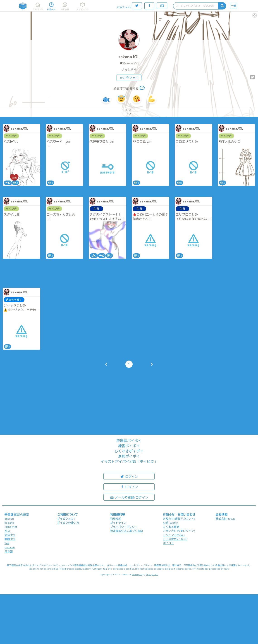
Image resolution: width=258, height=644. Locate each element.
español (10, 523)
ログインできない (174, 535)
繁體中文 (10, 539)
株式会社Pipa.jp (226, 519)
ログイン (129, 476)
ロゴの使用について (175, 539)
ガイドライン (118, 523)
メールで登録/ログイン (129, 497)
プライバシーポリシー (124, 527)
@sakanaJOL (131, 63)
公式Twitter (171, 523)
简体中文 (10, 535)
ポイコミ (168, 543)
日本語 (9, 551)
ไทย (7, 543)
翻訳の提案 (22, 514)
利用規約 (116, 519)
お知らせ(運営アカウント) (179, 519)
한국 (7, 531)
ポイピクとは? (66, 519)
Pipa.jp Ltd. (152, 574)
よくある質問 (171, 527)
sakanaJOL (129, 57)
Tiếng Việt (11, 527)
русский (10, 547)
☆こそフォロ (129, 78)
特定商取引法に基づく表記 (127, 531)
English (9, 519)
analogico (137, 574)
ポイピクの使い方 (68, 523)
